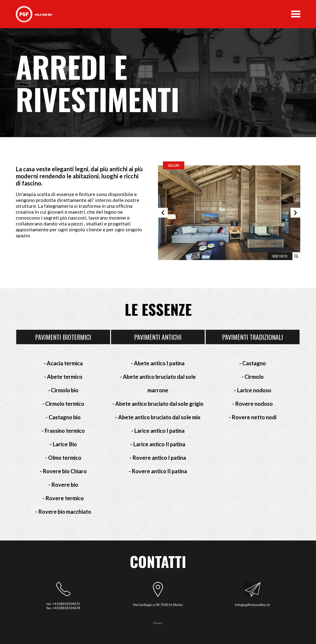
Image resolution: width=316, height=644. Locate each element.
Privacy (158, 623)
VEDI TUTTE (280, 256)
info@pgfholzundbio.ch (252, 605)
